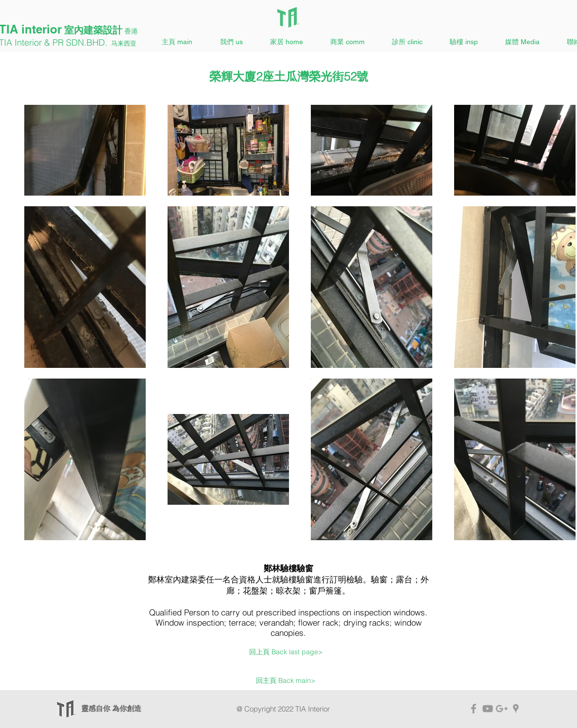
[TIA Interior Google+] (502, 709)
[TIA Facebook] (474, 709)
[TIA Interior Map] (516, 709)
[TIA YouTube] (488, 709)
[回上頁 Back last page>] (286, 652)
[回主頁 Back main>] (286, 681)
